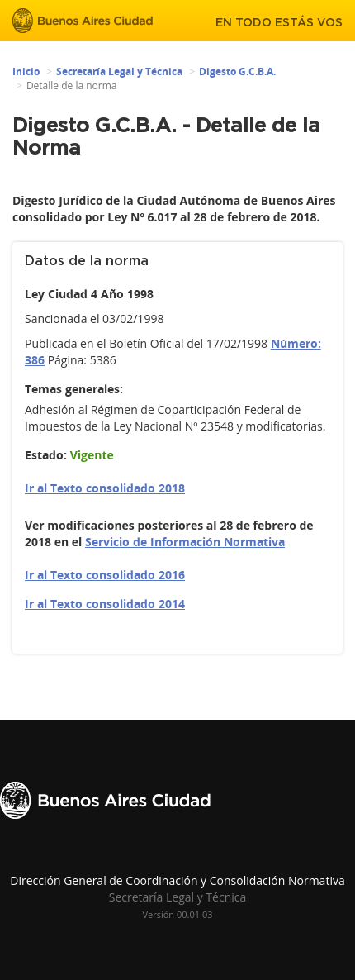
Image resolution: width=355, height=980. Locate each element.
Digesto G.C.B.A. (237, 71)
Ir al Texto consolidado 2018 (105, 488)
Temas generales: (74, 389)
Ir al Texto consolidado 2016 (105, 575)
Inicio (26, 71)
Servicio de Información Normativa (185, 542)
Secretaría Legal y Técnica (119, 71)
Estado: (46, 455)
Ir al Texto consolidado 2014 (105, 604)
